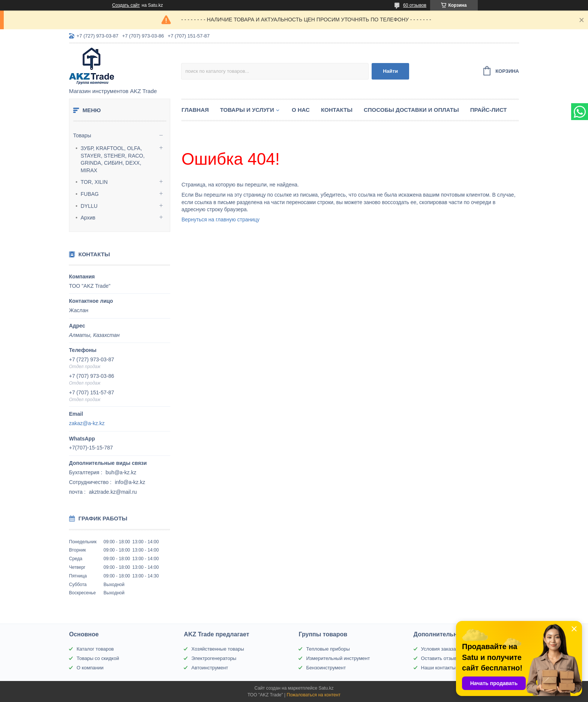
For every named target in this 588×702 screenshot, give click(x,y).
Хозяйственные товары (217, 649)
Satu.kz (326, 688)
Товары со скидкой (98, 658)
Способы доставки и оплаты (411, 110)
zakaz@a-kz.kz (87, 423)
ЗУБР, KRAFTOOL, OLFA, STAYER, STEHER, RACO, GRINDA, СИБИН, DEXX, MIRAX (113, 159)
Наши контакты (438, 668)
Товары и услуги (247, 110)
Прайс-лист (489, 110)
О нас (301, 110)
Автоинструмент (210, 668)
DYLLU (89, 206)
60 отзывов (415, 5)
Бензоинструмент (326, 668)
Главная (195, 110)
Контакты (337, 110)
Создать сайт (126, 5)
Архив (88, 218)
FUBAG (90, 194)
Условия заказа (439, 649)
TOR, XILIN (94, 182)
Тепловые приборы (328, 649)
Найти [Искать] (390, 71)
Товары (82, 135)
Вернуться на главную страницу (220, 219)
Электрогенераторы (214, 658)
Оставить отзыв (439, 658)
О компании (90, 668)
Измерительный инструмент (338, 658)
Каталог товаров (95, 649)
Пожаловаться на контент (314, 695)
